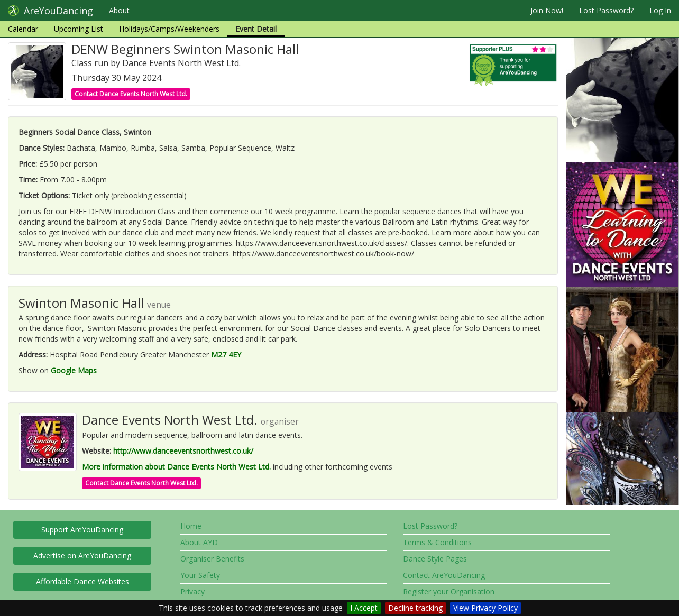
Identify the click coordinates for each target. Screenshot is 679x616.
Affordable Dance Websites (82, 581)
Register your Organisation (449, 591)
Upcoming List (79, 29)
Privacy (192, 591)
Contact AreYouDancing (444, 575)
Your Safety (200, 575)
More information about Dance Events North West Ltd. (176, 467)
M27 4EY (226, 355)
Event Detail (256, 29)
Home (191, 526)
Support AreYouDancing (82, 530)
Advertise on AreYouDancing (82, 555)
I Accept (364, 608)
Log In (660, 10)
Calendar (23, 29)
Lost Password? (606, 10)
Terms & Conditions (437, 542)
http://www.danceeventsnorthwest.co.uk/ (183, 451)
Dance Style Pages (435, 559)
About (119, 10)
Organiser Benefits (212, 559)
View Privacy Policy (485, 608)
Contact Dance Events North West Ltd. (131, 94)
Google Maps (74, 370)
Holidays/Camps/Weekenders (169, 29)
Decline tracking (415, 608)
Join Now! (547, 10)
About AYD (199, 542)
